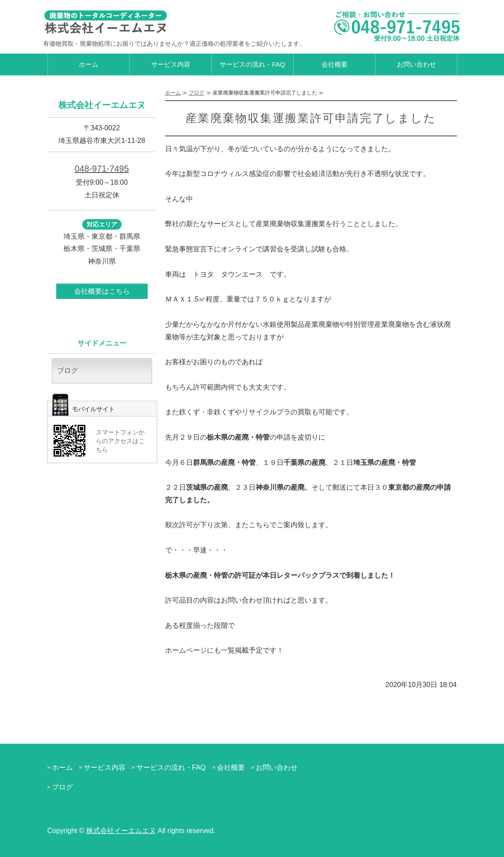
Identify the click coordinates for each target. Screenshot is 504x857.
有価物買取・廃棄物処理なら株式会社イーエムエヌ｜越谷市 (108, 22)
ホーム (89, 64)
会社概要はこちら (102, 291)
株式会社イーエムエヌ (121, 831)
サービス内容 (171, 64)
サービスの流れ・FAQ (252, 64)
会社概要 (335, 64)
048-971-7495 (102, 169)
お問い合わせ (416, 64)
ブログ (196, 93)
